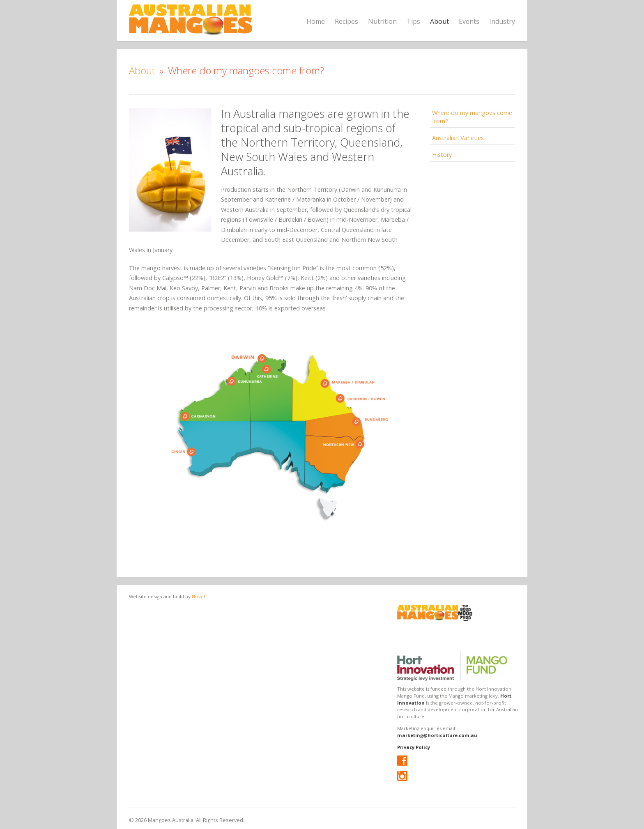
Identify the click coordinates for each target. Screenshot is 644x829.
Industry (502, 21)
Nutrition (382, 21)
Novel (198, 596)
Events (469, 21)
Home (316, 21)
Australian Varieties (458, 138)
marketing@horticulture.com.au (437, 735)
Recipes (346, 21)
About (439, 21)
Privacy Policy (414, 747)
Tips (413, 21)
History (442, 155)
